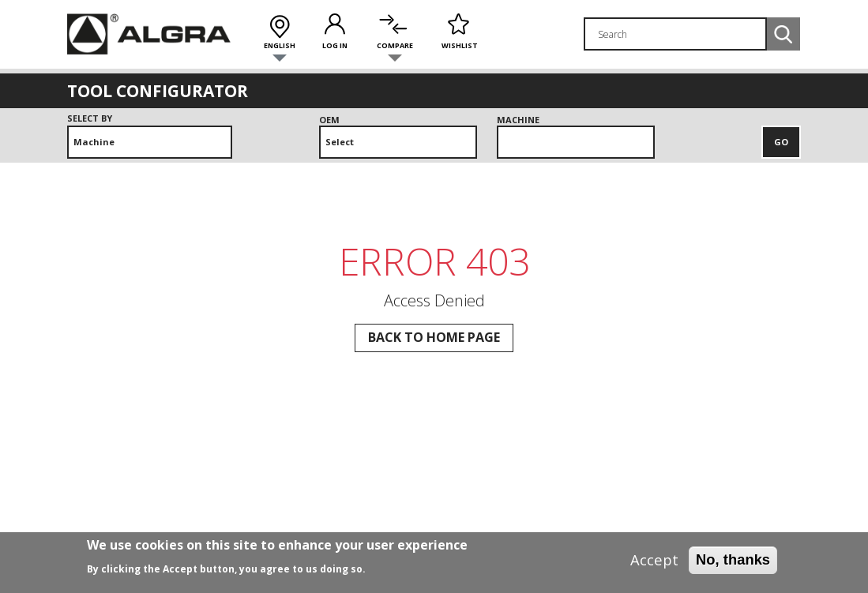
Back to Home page (434, 337)
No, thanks (733, 564)
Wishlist (460, 45)
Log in (335, 45)
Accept (654, 565)
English (280, 45)
